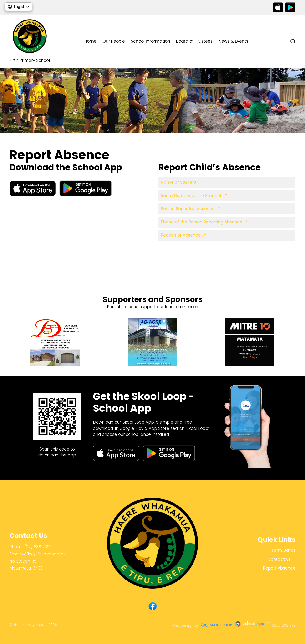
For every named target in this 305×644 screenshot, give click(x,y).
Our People (114, 41)
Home (90, 41)
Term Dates (283, 550)
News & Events (233, 41)
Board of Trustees (194, 41)
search (293, 41)
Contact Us (269, 41)
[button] (18, 7)
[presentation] (195, 252)
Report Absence (179, 267)
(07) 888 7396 (38, 547)
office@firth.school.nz (44, 554)
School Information (150, 41)
